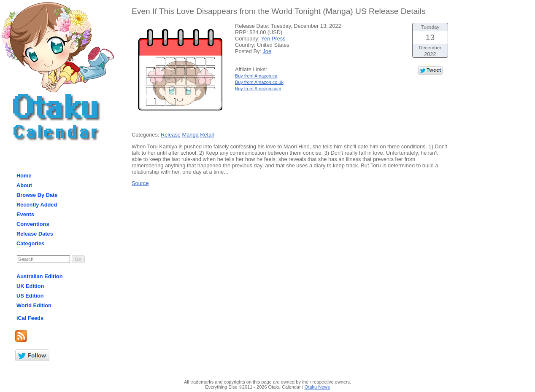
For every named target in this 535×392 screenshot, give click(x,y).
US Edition (30, 296)
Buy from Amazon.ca (256, 76)
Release (171, 135)
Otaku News (317, 387)
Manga (190, 135)
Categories (30, 243)
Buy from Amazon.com (258, 89)
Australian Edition (40, 276)
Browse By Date (37, 195)
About (24, 185)
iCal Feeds (30, 318)
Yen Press (273, 39)
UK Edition (30, 286)
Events (25, 214)
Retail (207, 135)
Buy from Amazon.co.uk (259, 82)
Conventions (33, 224)
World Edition (34, 305)
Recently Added (37, 205)
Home (24, 176)
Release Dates (35, 234)
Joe (267, 51)
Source (140, 183)
